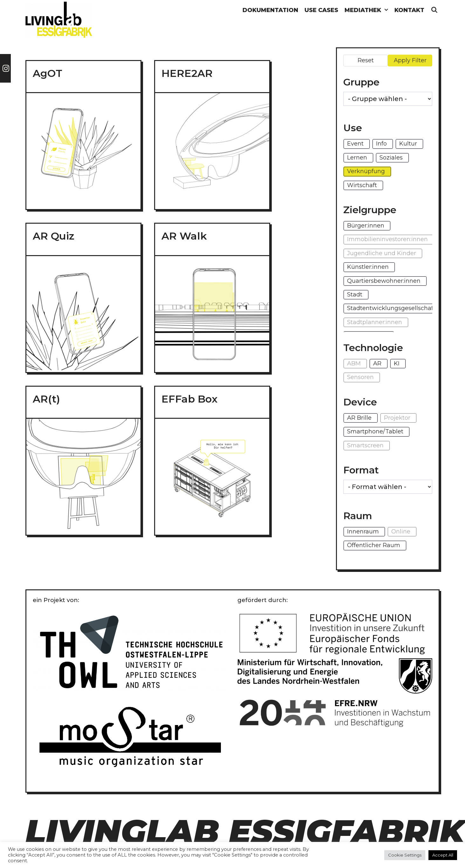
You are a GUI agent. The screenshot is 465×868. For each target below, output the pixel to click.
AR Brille (359, 418)
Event (355, 144)
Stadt (355, 295)
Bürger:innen (366, 226)
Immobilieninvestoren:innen (387, 239)
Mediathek (368, 10)
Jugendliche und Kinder (382, 253)
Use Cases (321, 10)
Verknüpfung (366, 171)
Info (381, 144)
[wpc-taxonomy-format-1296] (388, 487)
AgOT (48, 73)
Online (401, 532)
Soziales (391, 158)
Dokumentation (270, 10)
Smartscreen (365, 445)
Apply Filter (410, 60)
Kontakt (409, 10)
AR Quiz (54, 236)
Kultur (408, 144)
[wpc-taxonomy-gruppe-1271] (388, 99)
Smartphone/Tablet (375, 431)
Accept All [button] (443, 855)
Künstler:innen (368, 267)
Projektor (397, 418)
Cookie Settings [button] (405, 855)
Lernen (357, 158)
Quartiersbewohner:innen (384, 281)
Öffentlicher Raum (374, 545)
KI (397, 363)
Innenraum (363, 532)
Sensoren (360, 377)
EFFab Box (189, 399)
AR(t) (46, 399)
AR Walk (184, 236)
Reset (366, 60)
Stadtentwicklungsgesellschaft (391, 308)
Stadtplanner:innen (375, 322)
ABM (354, 363)
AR (377, 363)
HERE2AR (187, 73)
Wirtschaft (362, 185)
